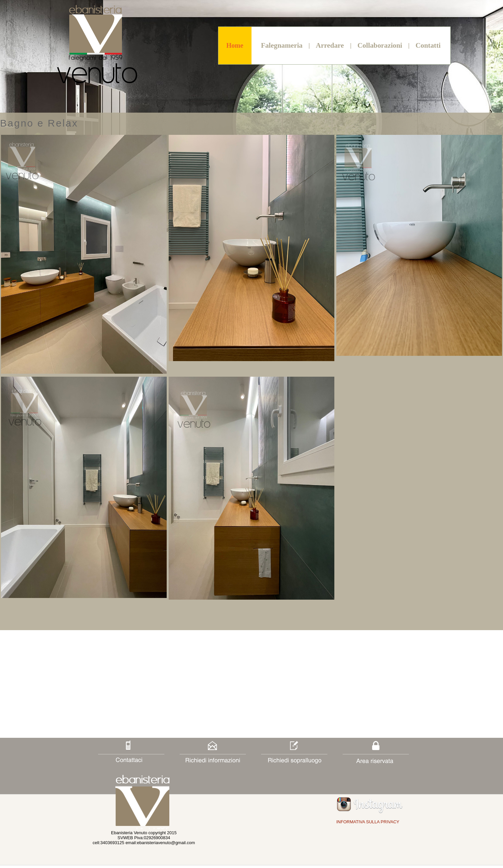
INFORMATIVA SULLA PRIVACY (368, 822)
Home (235, 45)
